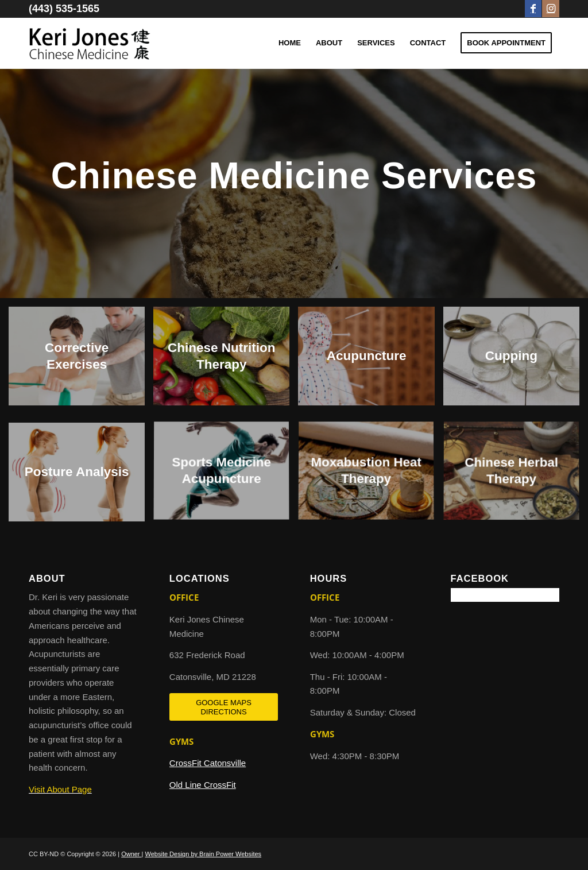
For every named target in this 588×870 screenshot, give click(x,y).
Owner (131, 854)
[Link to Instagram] (551, 9)
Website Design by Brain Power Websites (204, 854)
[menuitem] (290, 43)
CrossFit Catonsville (208, 763)
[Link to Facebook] (533, 9)
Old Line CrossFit (203, 785)
